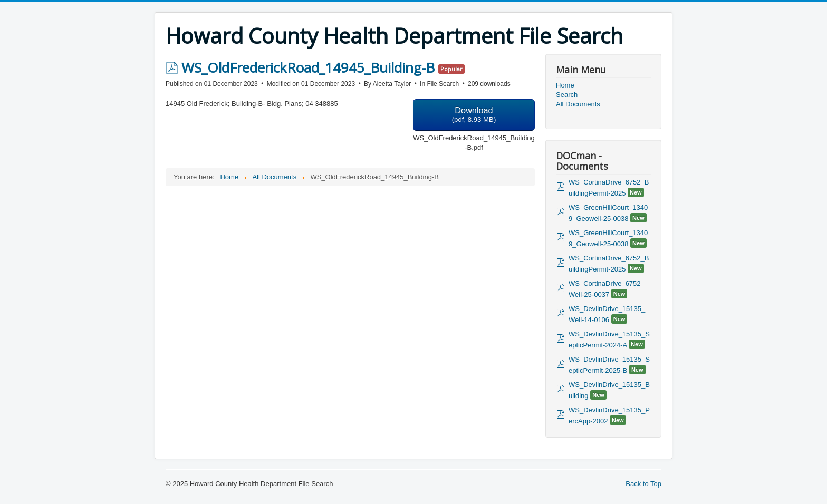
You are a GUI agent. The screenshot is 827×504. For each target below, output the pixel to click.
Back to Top (643, 484)
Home (565, 85)
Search (567, 95)
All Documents (578, 104)
